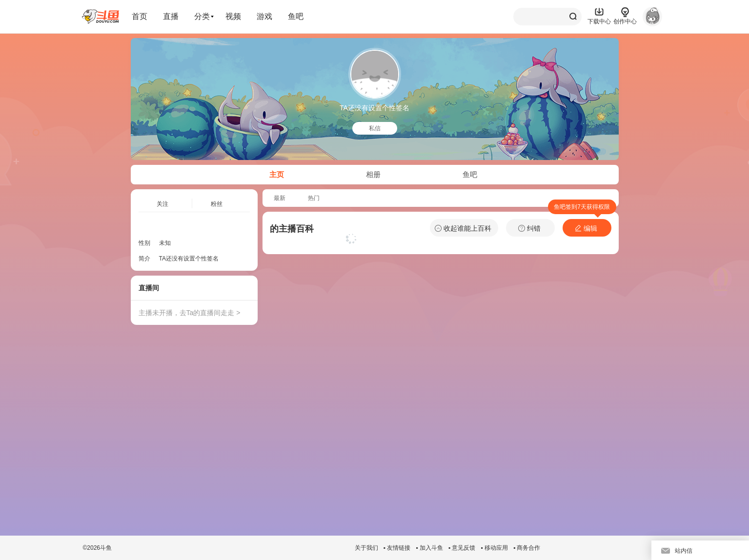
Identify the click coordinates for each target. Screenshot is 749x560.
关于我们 (366, 548)
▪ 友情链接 (397, 548)
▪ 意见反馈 (462, 548)
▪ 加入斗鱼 (429, 548)
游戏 (264, 16)
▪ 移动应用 (494, 548)
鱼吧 (296, 16)
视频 (233, 16)
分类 (202, 16)
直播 (171, 16)
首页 (140, 16)
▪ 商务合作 (527, 548)
